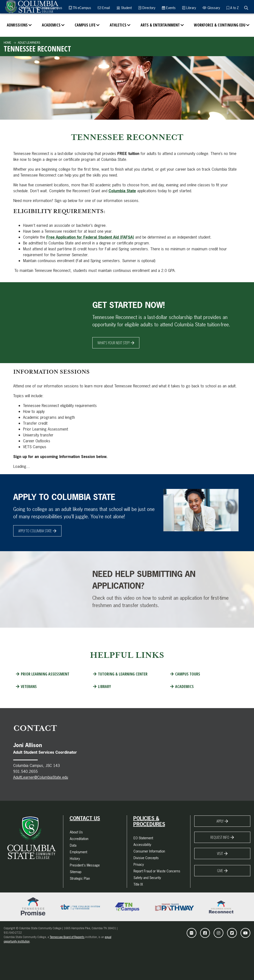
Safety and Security (147, 878)
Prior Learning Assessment (45, 674)
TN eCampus (80, 8)
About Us (76, 832)
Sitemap (76, 872)
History (75, 859)
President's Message (85, 865)
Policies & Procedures (149, 821)
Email (104, 8)
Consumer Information (149, 851)
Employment (79, 852)
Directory (147, 8)
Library (189, 8)
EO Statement (143, 838)
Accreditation (79, 839)
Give (220, 871)
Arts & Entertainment (160, 25)
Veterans (29, 687)
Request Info (220, 837)
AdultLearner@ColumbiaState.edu (41, 777)
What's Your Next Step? (114, 343)
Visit (220, 853)
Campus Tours (188, 674)
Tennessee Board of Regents (67, 937)
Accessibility (142, 845)
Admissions (17, 25)
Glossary (211, 8)
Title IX (138, 884)
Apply (220, 821)
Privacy (139, 864)
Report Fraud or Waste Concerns (157, 871)
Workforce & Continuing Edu (220, 25)
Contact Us (85, 818)
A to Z (233, 8)
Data (73, 845)
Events (169, 8)
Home (7, 43)
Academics (51, 25)
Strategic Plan (80, 878)
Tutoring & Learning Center (123, 674)
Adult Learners (29, 43)
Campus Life (85, 25)
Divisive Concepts (146, 858)
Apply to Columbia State (35, 531)
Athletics (118, 25)
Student (124, 8)
